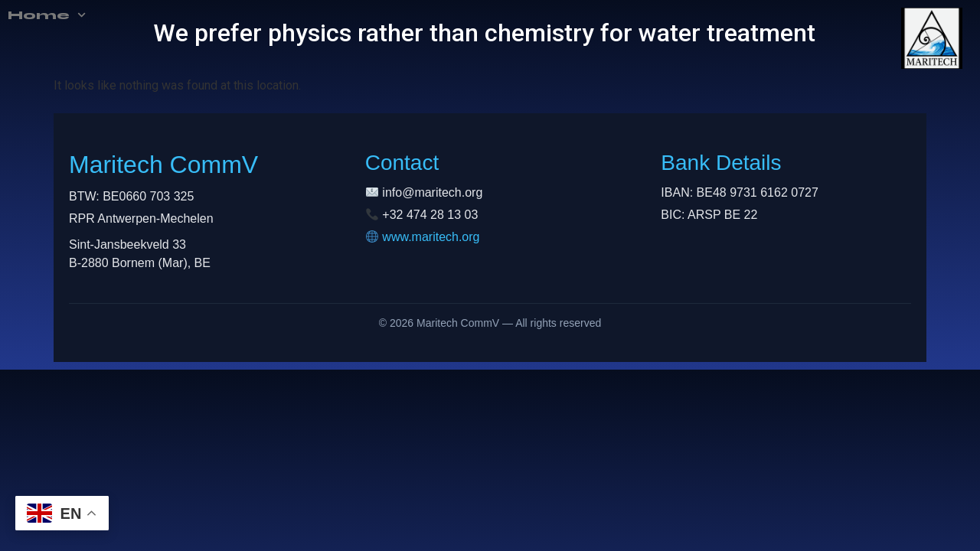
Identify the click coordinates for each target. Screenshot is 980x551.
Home (22, 15)
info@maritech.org (432, 192)
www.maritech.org (431, 237)
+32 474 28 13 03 (430, 215)
